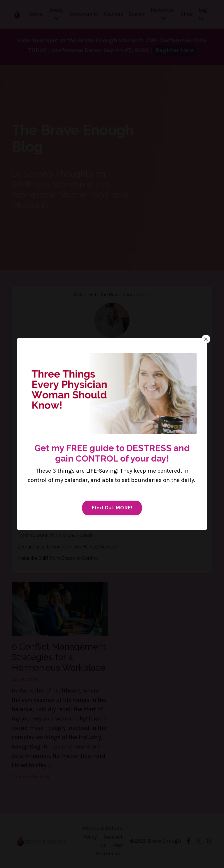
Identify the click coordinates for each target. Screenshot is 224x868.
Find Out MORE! (112, 508)
